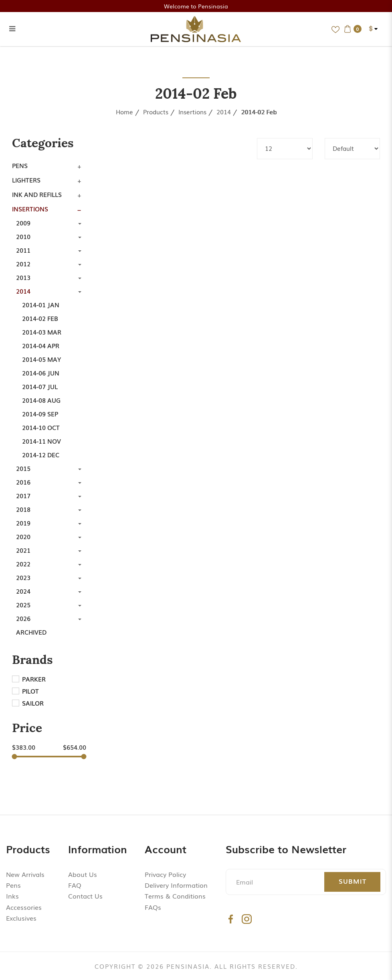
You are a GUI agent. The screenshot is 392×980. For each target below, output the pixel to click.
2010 (23, 236)
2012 (23, 264)
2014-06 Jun (41, 373)
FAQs (153, 907)
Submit (353, 881)
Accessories (24, 907)
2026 (23, 618)
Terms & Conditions (175, 896)
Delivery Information (176, 885)
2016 (23, 482)
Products (156, 112)
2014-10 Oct (41, 427)
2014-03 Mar (42, 332)
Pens (20, 165)
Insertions (192, 112)
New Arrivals (25, 874)
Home (124, 112)
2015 (23, 468)
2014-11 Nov (41, 441)
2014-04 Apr (41, 345)
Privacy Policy (165, 874)
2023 (23, 577)
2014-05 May (41, 359)
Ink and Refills (37, 194)
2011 (23, 250)
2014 (224, 112)
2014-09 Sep (40, 414)
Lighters (26, 180)
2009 (23, 223)
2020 (23, 536)
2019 (23, 523)
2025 (23, 605)
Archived (31, 632)
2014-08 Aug (41, 400)
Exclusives (21, 918)
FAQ (75, 885)
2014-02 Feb (259, 112)
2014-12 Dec (41, 454)
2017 (23, 495)
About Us (83, 874)
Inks (12, 896)
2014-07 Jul (40, 386)
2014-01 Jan (41, 304)
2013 (23, 277)
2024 (23, 591)
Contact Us (85, 896)
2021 (23, 550)
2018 (23, 509)
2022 (23, 564)
